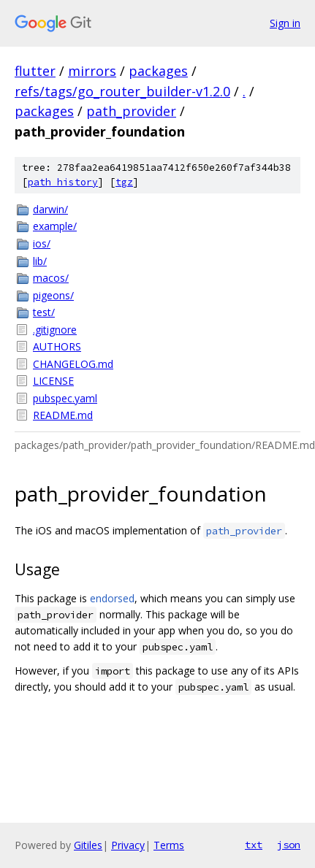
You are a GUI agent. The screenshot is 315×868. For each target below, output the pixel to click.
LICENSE (53, 381)
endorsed (112, 598)
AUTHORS (57, 346)
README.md (63, 415)
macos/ (51, 278)
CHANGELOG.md (73, 364)
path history (63, 182)
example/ (55, 226)
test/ (44, 312)
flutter (35, 71)
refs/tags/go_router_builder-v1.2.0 (122, 91)
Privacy (128, 845)
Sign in (285, 23)
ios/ (42, 243)
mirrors (92, 71)
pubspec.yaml (65, 398)
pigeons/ (53, 295)
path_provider (131, 111)
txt (254, 845)
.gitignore (55, 330)
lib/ (40, 261)
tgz (124, 182)
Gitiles (88, 845)
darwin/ (50, 209)
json (289, 845)
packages (158, 71)
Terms (169, 845)
